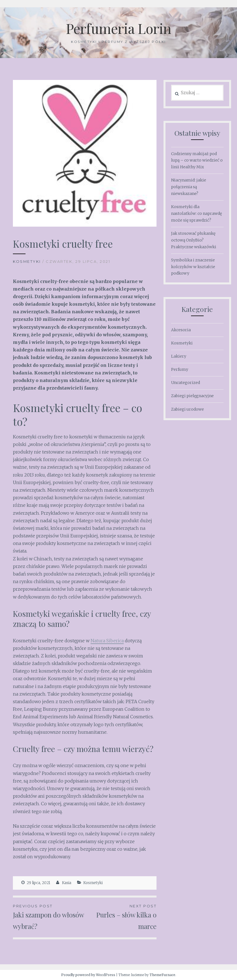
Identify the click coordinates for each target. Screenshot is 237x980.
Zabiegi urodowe (187, 409)
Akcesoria (181, 330)
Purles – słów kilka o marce (121, 917)
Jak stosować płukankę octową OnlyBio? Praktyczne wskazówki (194, 240)
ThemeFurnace (162, 975)
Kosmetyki (27, 261)
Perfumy (180, 369)
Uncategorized (186, 383)
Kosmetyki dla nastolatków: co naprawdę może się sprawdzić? (196, 213)
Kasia (67, 883)
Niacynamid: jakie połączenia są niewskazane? (189, 187)
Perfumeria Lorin (119, 28)
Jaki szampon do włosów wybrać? (49, 917)
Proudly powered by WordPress (88, 975)
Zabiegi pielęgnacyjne (192, 396)
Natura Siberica (107, 641)
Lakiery (179, 356)
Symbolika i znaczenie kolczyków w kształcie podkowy (193, 267)
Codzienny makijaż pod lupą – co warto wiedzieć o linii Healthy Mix (197, 160)
